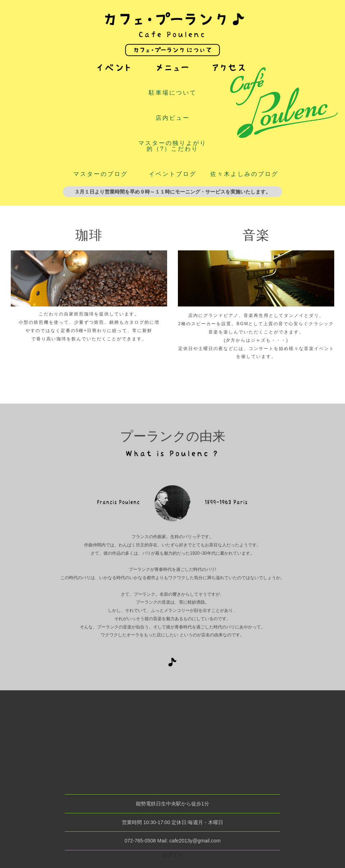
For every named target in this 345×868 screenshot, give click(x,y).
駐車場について (173, 93)
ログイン (172, 855)
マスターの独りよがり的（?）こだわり (172, 146)
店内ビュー (173, 118)
